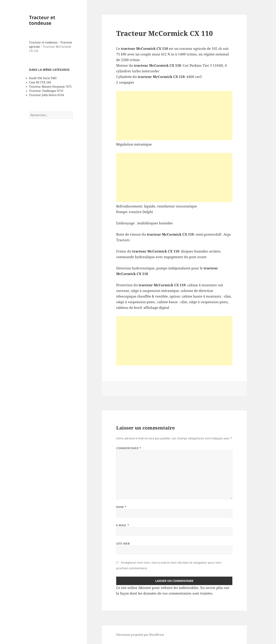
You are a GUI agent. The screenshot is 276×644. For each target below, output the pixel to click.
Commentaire (129, 448)
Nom (121, 507)
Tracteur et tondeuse (42, 20)
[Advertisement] (174, 116)
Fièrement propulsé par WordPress (140, 635)
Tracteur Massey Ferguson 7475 (50, 87)
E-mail (123, 525)
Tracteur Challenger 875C (46, 91)
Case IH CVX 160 (40, 82)
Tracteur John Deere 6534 (46, 95)
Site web (123, 544)
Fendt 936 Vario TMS (43, 78)
